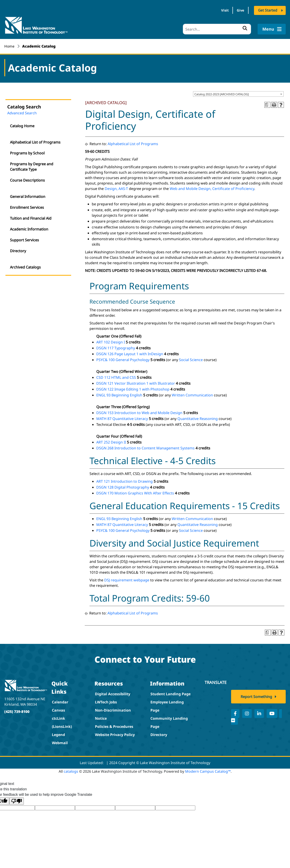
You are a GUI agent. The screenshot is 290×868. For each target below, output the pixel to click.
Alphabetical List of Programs (35, 141)
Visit (219, 11)
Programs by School (27, 152)
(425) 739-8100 (17, 710)
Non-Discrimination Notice (113, 713)
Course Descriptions (27, 179)
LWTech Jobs (106, 701)
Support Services (24, 239)
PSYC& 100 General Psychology (123, 359)
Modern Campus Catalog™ (208, 770)
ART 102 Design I (111, 341)
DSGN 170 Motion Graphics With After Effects (135, 492)
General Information (28, 196)
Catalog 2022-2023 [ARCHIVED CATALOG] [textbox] (222, 93)
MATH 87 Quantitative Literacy (122, 417)
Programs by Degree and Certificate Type (32, 166)
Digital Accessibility (113, 693)
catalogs (71, 770)
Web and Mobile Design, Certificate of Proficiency (212, 187)
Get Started (268, 11)
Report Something (256, 699)
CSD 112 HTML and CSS (116, 376)
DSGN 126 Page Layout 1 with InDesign (130, 353)
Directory (18, 250)
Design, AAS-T (116, 187)
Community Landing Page (169, 721)
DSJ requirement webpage (127, 579)
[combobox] (238, 93)
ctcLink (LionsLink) (62, 721)
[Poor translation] (17, 800)
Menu (272, 28)
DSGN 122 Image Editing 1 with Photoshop (133, 388)
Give (239, 11)
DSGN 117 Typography (116, 347)
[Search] (217, 28)
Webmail (60, 742)
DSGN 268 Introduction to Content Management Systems (145, 447)
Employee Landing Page (167, 705)
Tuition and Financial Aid (31, 217)
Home (10, 45)
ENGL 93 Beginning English (119, 394)
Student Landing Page (170, 693)
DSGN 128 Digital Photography (123, 486)
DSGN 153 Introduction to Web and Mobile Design (139, 412)
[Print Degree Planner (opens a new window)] (267, 104)
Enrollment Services (27, 206)
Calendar (60, 701)
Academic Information (29, 228)
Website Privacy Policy (115, 734)
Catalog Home (22, 125)
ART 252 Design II (111, 441)
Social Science (191, 359)
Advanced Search (22, 112)
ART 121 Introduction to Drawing (124, 480)
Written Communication (192, 394)
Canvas (58, 709)
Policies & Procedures (114, 725)
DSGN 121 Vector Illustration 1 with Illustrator (136, 382)
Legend (58, 734)
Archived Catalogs (25, 266)
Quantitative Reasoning (198, 417)
